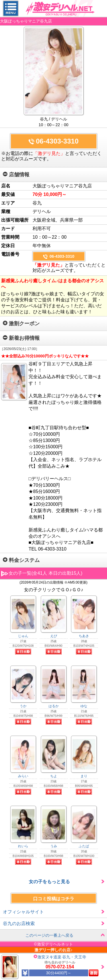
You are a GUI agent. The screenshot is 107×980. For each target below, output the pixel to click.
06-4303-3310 (57, 141)
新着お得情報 (21, 338)
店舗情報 (16, 175)
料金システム (21, 560)
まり (84, 776)
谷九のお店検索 (19, 923)
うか (23, 706)
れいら (23, 846)
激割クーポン (21, 324)
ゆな (84, 706)
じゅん (23, 636)
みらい (23, 776)
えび (54, 636)
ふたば (84, 846)
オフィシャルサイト (23, 912)
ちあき (84, 636)
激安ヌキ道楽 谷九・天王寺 (62, 957)
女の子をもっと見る (49, 882)
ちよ (54, 776)
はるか (54, 706)
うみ (54, 846)
